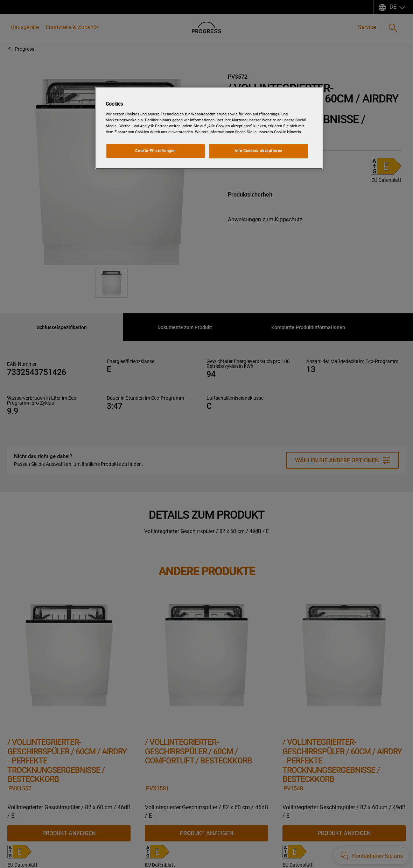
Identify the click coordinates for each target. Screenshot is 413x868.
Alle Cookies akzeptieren (258, 151)
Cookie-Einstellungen (155, 151)
